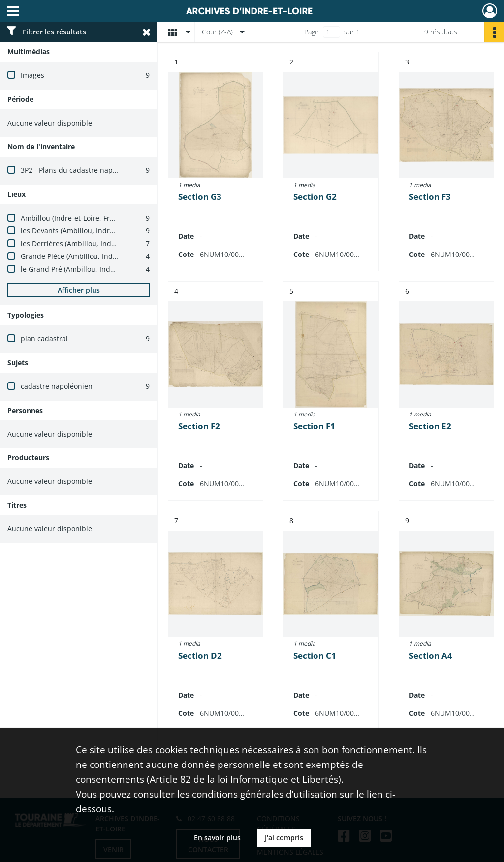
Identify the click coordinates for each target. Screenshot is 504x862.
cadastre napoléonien (57, 386)
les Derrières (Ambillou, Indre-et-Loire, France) (97, 243)
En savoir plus (217, 838)
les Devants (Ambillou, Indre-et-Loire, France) (95, 231)
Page (312, 32)
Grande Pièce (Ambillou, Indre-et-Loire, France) (98, 256)
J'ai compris (284, 838)
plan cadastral (44, 338)
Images (32, 75)
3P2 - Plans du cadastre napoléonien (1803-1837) (101, 170)
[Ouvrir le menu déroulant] (13, 12)
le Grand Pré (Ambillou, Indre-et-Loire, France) (97, 269)
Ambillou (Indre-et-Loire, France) (74, 218)
